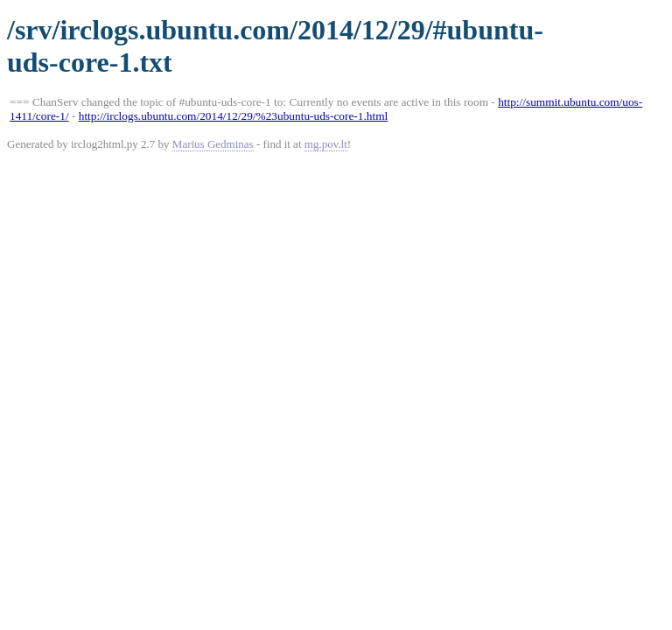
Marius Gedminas (213, 144)
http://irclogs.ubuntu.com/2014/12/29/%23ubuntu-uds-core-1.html (234, 116)
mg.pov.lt (326, 144)
